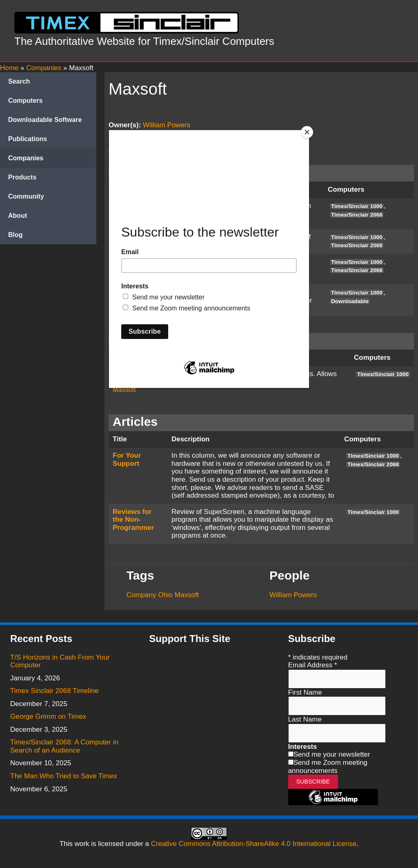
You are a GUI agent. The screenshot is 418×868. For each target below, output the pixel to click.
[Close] (307, 132)
